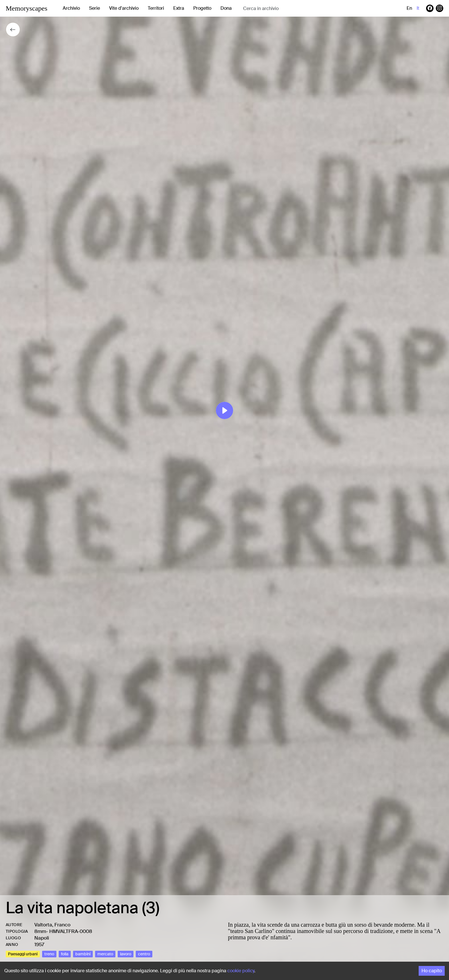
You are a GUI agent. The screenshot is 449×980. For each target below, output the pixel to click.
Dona (226, 8)
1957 (39, 944)
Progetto (202, 8)
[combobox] (289, 8)
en (409, 8)
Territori (156, 8)
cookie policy (241, 971)
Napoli (42, 938)
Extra (179, 8)
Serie (94, 8)
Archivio (71, 8)
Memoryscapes (26, 8)
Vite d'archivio (124, 8)
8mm (40, 931)
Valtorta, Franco (52, 925)
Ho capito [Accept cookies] (432, 971)
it (418, 8)
